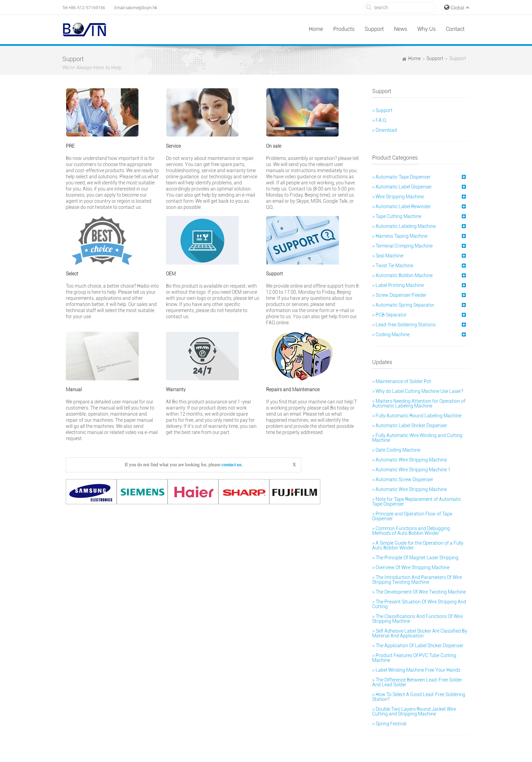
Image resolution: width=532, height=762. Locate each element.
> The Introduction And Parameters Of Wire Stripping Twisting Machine (417, 580)
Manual (74, 389)
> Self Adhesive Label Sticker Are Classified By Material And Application (420, 633)
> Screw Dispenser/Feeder (399, 295)
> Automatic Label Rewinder (402, 206)
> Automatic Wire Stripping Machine (410, 460)
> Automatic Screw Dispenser (403, 479)
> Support (382, 110)
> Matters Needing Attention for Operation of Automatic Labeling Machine (419, 403)
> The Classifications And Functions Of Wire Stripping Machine (417, 619)
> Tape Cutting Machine (397, 216)
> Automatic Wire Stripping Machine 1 (411, 470)
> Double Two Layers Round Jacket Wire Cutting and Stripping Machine (414, 711)
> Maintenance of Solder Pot (402, 381)
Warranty (176, 389)
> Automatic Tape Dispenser (401, 177)
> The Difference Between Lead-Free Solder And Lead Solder (417, 682)
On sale (274, 146)
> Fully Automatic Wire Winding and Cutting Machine (417, 438)
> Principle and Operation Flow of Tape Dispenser (412, 516)
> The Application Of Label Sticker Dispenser (418, 646)
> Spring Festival (389, 724)
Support (374, 29)
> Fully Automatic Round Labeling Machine (417, 416)
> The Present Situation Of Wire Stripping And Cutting (419, 604)
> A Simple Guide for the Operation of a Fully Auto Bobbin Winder (418, 545)
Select (72, 274)
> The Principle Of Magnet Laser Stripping (415, 558)
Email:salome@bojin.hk (136, 8)
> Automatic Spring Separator (403, 305)
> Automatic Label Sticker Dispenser (410, 425)
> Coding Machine (391, 334)
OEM (171, 274)
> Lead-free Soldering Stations (404, 325)
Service (173, 146)
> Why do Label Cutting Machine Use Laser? (418, 391)
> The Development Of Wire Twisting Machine (419, 592)
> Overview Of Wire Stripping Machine (411, 567)
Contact (455, 29)
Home (316, 29)
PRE (70, 146)
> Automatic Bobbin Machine (402, 275)
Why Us (426, 29)
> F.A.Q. (380, 120)
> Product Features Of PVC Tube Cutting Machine (414, 658)
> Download (385, 130)
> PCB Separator (389, 315)
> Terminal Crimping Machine (402, 246)
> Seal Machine (388, 256)
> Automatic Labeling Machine (404, 226)
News (401, 29)
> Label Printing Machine (398, 285)
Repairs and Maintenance (293, 389)
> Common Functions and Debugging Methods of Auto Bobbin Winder (411, 531)
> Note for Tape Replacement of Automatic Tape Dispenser (417, 502)
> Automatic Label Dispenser (402, 187)
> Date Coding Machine (396, 450)
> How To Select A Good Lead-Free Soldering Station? (419, 697)
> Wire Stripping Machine (398, 197)
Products (344, 29)
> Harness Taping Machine (400, 236)
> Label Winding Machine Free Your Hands (416, 670)
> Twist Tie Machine (393, 266)
